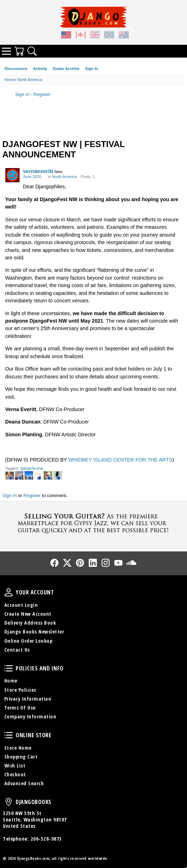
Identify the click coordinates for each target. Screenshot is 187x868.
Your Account (9, 592)
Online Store (9, 735)
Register (42, 94)
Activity (40, 69)
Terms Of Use (20, 708)
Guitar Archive (66, 69)
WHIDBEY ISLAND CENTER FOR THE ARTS (120, 460)
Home (11, 681)
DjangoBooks (9, 802)
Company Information (30, 716)
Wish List (15, 765)
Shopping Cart (21, 757)
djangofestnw (32, 468)
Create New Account (28, 614)
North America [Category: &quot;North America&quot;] (65, 177)
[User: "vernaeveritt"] (12, 175)
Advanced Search (24, 783)
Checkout (15, 774)
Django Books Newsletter (34, 632)
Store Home (18, 748)
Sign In (92, 69)
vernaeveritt (38, 171)
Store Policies (20, 690)
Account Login (21, 605)
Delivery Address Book (30, 623)
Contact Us (17, 650)
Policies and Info (9, 668)
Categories (6, 51)
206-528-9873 (46, 839)
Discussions (16, 69)
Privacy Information (28, 699)
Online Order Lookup (28, 641)
